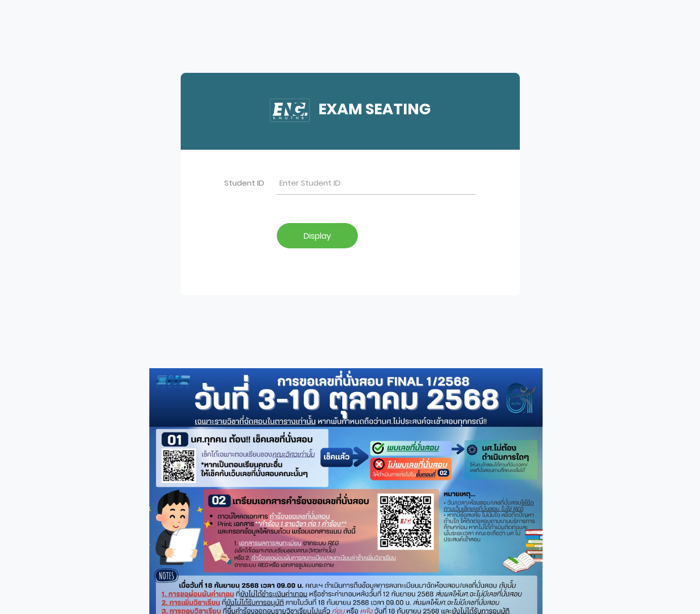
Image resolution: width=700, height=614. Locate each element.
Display (317, 236)
